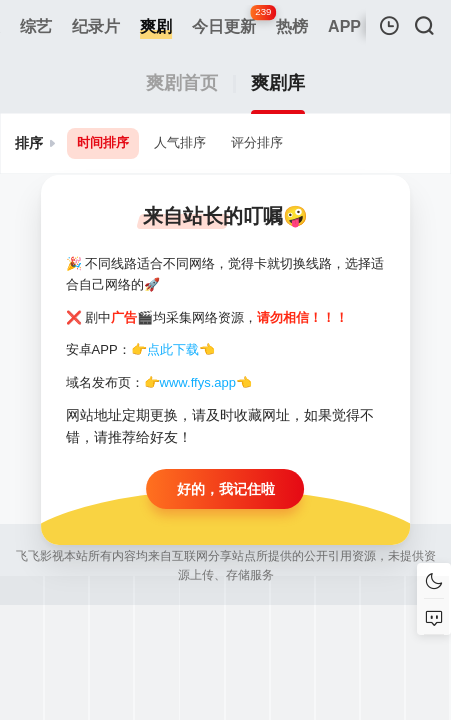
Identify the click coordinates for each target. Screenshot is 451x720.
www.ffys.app (198, 382)
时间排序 (103, 142)
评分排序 (257, 142)
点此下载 (173, 349)
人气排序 (180, 142)
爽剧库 (278, 83)
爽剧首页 (182, 83)
